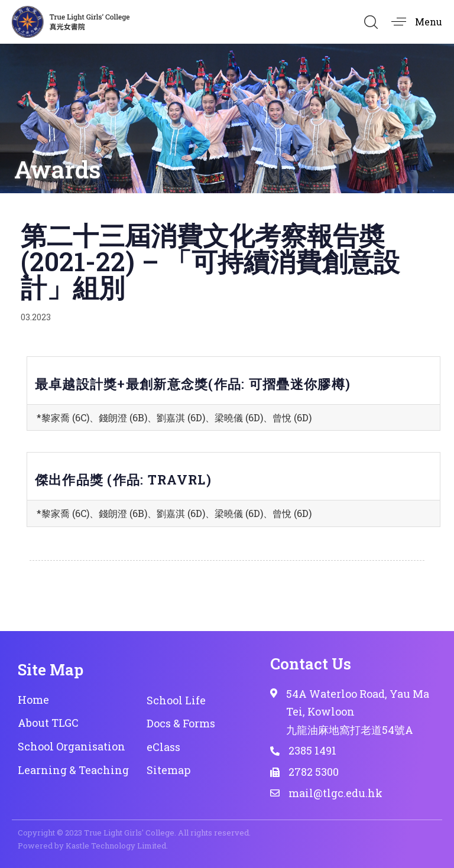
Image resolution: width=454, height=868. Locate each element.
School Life (176, 700)
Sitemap (168, 770)
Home (33, 700)
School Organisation (72, 746)
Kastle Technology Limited (116, 846)
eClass (163, 747)
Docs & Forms (181, 723)
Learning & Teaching (73, 770)
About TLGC (48, 723)
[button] (371, 22)
